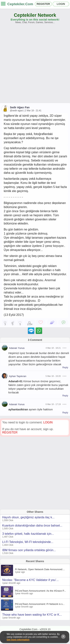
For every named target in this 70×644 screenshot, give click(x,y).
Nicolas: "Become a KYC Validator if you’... (30, 580)
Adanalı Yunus (17, 348)
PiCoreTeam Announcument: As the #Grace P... (40, 591)
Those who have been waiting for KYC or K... (32, 615)
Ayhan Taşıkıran (18, 376)
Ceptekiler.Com (20, 4)
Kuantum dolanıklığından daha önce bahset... (32, 526)
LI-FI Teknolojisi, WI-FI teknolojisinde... (28, 542)
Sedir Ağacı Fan (20, 107)
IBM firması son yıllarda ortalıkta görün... (29, 550)
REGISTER (43, 4)
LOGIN (61, 4)
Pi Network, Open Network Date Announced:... (40, 569)
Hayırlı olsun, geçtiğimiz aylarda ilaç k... (28, 517)
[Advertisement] (35, 65)
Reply (65, 367)
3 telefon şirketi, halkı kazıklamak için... (28, 534)
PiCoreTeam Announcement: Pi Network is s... (40, 604)
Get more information (18, 640)
